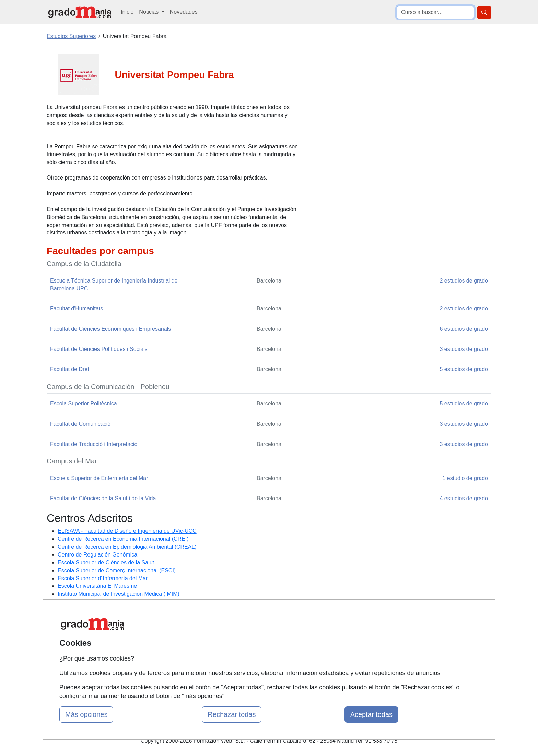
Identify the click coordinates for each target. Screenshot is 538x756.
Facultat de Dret (70, 369)
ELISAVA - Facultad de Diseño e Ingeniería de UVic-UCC (127, 531)
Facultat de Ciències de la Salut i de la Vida (103, 498)
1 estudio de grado (465, 478)
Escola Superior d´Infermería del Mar (103, 578)
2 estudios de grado (464, 281)
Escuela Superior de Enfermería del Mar (99, 478)
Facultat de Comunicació (80, 424)
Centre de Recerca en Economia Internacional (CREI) (123, 539)
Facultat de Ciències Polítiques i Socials (99, 349)
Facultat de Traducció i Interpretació (94, 444)
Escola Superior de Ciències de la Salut (106, 563)
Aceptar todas (371, 714)
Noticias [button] (149, 12)
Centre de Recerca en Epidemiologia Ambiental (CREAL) (127, 547)
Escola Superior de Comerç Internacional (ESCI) (117, 570)
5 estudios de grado (464, 369)
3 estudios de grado (464, 349)
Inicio (127, 12)
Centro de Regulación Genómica (97, 555)
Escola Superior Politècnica (84, 404)
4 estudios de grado (464, 498)
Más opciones (86, 714)
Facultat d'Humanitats (77, 308)
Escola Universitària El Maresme (97, 586)
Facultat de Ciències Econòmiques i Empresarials (110, 329)
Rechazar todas (232, 714)
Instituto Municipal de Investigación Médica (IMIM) (119, 594)
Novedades (184, 12)
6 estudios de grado (464, 329)
